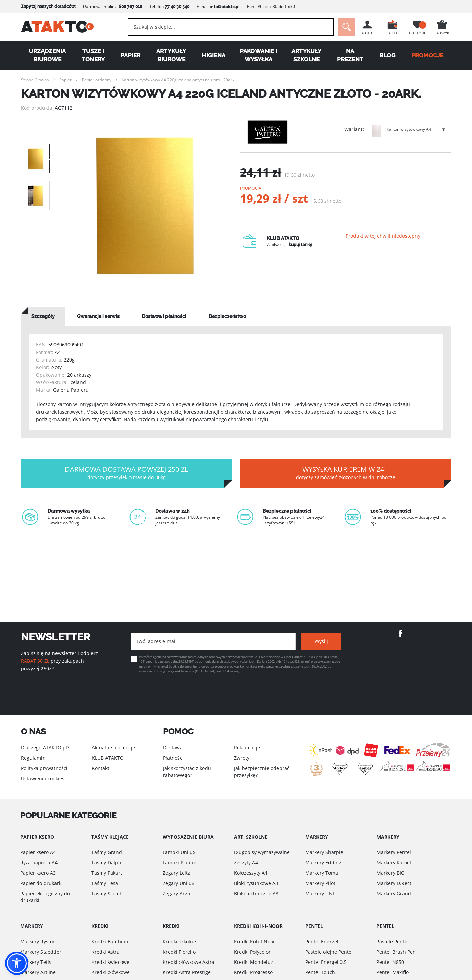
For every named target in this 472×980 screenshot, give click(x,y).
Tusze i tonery (93, 55)
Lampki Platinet (180, 863)
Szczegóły (43, 316)
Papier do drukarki (41, 883)
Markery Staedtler (41, 952)
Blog (387, 55)
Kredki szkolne (179, 941)
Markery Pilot (320, 883)
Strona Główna (35, 80)
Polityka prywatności (44, 768)
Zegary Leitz (176, 873)
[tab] (43, 316)
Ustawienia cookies (43, 778)
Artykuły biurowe (171, 55)
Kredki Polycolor (252, 952)
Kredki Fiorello (179, 952)
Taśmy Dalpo (106, 863)
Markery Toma (322, 873)
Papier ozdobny (97, 80)
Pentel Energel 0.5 (326, 962)
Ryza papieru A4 (39, 863)
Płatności (173, 758)
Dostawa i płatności (164, 316)
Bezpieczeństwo (227, 316)
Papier (131, 55)
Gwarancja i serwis (98, 316)
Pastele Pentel (393, 941)
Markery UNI (320, 893)
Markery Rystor (38, 941)
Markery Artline (38, 972)
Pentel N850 (390, 962)
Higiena (214, 55)
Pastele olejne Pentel (329, 952)
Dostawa (173, 748)
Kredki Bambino (110, 941)
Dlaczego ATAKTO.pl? (45, 748)
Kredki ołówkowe (111, 972)
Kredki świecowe (110, 962)
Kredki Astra (105, 952)
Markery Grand (394, 893)
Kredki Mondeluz (253, 962)
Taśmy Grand (107, 852)
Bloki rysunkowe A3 (256, 883)
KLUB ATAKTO (108, 758)
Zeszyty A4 (246, 863)
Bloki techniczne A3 (256, 893)
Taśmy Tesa (105, 883)
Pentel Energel (322, 941)
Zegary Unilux (178, 883)
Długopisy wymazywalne (262, 852)
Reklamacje (247, 748)
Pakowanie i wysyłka (258, 55)
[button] (17, 963)
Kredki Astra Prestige (187, 972)
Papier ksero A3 (38, 873)
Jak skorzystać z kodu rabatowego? (187, 772)
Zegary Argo (176, 893)
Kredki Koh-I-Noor (254, 941)
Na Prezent (350, 55)
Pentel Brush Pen (396, 952)
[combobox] (229, 27)
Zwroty (242, 758)
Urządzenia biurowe (47, 55)
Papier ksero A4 (38, 852)
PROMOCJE (427, 55)
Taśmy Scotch (107, 893)
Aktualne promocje (113, 748)
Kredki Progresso (253, 972)
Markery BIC (390, 873)
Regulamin (33, 758)
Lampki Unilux (179, 852)
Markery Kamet (394, 863)
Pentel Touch (320, 972)
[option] (145, 206)
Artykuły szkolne (306, 55)
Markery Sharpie (324, 852)
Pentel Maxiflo (393, 972)
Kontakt (101, 768)
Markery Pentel (394, 852)
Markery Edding (323, 863)
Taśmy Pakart (107, 873)
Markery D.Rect (394, 883)
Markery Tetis (36, 962)
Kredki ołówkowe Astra (189, 962)
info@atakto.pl (225, 6)
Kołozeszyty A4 (251, 873)
